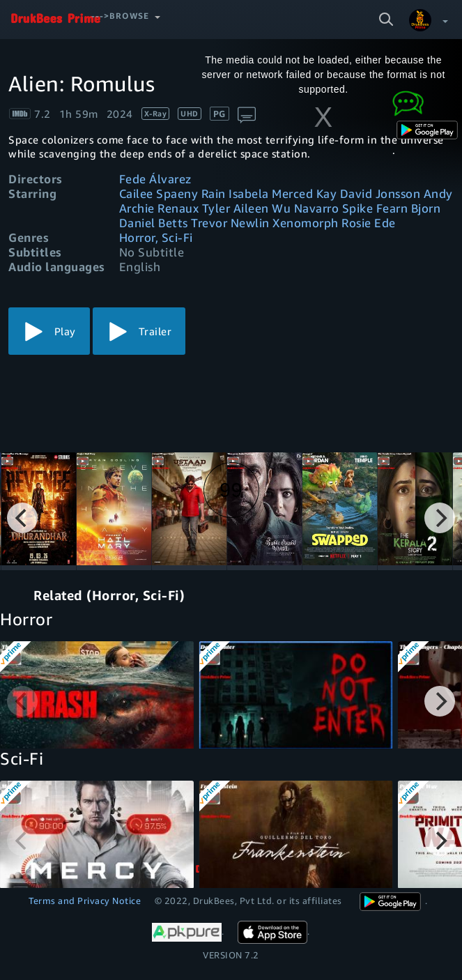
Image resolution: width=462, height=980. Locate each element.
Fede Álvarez (155, 179)
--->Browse (120, 16)
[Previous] (22, 518)
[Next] (440, 518)
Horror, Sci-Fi (156, 237)
